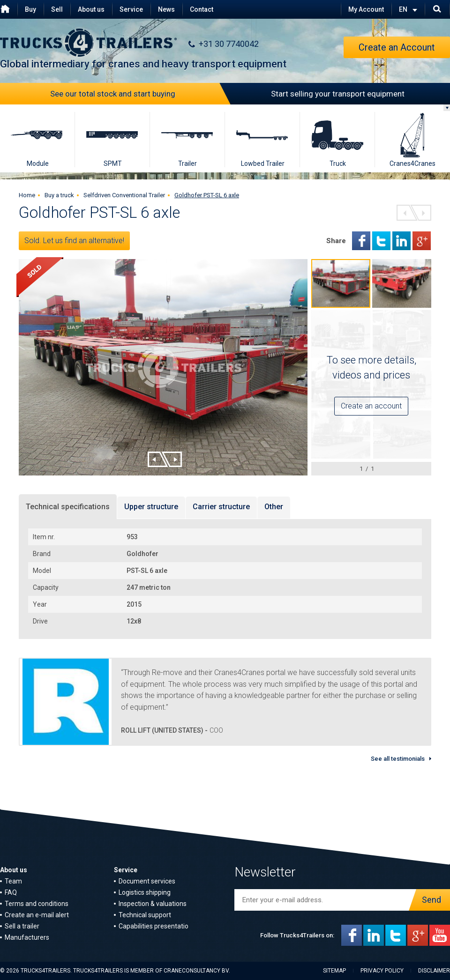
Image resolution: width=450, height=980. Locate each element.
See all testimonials (398, 759)
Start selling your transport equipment (315, 94)
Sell (57, 9)
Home (27, 195)
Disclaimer (434, 971)
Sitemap (334, 971)
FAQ (11, 892)
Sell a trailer (22, 926)
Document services (147, 881)
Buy (30, 9)
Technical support (145, 915)
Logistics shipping (145, 892)
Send (429, 900)
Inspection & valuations (153, 904)
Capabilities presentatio (154, 926)
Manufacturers (27, 937)
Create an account (371, 406)
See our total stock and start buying (138, 94)
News (166, 9)
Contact (202, 9)
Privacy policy (382, 971)
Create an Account (397, 47)
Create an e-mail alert (37, 915)
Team (13, 881)
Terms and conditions (37, 904)
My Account (366, 9)
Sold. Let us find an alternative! (74, 241)
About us (91, 9)
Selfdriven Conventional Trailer (124, 195)
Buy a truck (59, 195)
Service (131, 9)
